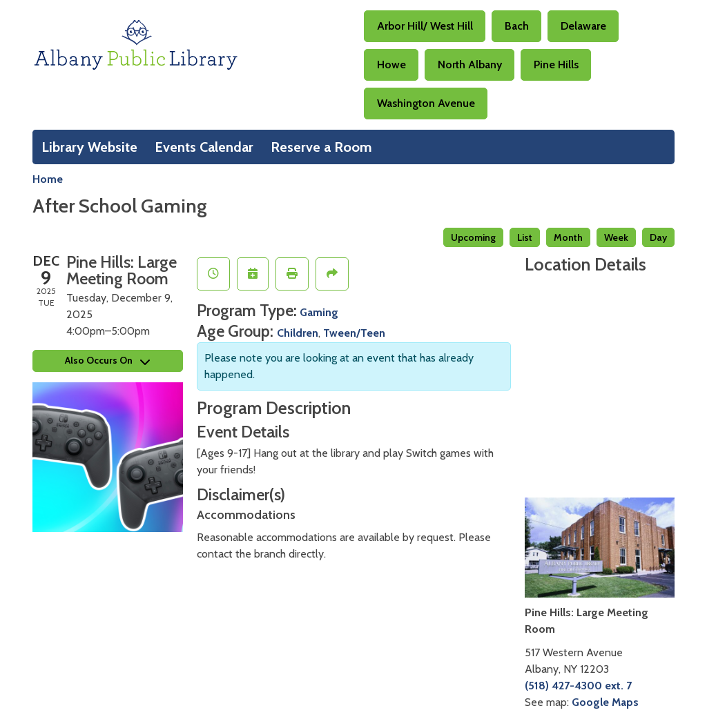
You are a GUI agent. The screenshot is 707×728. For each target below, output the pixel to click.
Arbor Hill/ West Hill (425, 26)
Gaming (319, 312)
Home (48, 179)
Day (658, 237)
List (525, 237)
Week (616, 237)
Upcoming (473, 237)
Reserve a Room (321, 147)
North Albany (470, 65)
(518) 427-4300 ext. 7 (578, 686)
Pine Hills (556, 65)
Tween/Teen (354, 333)
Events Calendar (204, 147)
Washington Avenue (426, 103)
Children (298, 333)
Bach (517, 26)
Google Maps (605, 702)
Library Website (89, 147)
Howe (391, 65)
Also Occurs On (107, 360)
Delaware (583, 26)
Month (568, 237)
